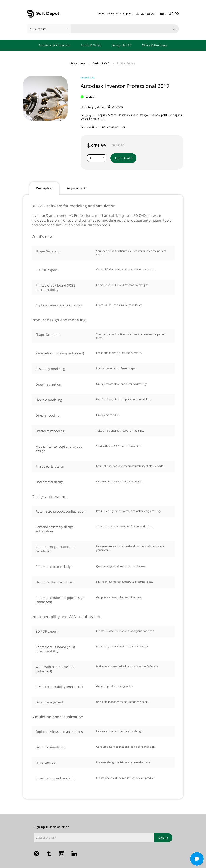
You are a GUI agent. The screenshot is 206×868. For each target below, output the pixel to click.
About (101, 13)
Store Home (78, 63)
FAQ (118, 13)
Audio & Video (91, 45)
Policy (110, 13)
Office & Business (155, 45)
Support (128, 13)
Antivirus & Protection (55, 45)
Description (44, 188)
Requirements (77, 188)
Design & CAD (122, 45)
